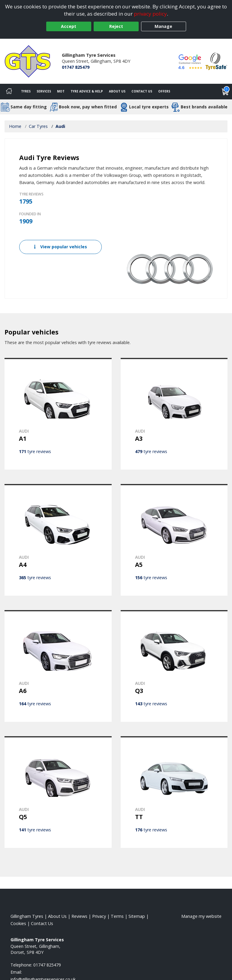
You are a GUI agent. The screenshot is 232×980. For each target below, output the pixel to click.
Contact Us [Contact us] (142, 91)
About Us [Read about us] (57, 916)
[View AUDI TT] (174, 792)
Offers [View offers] (164, 91)
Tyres (26, 91)
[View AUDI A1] (58, 414)
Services (44, 91)
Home (15, 126)
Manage (163, 26)
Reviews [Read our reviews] (79, 916)
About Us (117, 91)
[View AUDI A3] (174, 414)
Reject (116, 26)
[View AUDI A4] (58, 540)
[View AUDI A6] (58, 666)
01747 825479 (76, 67)
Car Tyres (38, 126)
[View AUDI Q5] (58, 792)
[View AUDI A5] (174, 540)
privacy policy (150, 14)
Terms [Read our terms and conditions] (117, 916)
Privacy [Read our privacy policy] (99, 916)
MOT (61, 91)
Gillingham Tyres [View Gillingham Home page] (27, 916)
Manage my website (201, 916)
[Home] (9, 92)
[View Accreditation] (216, 61)
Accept (69, 26)
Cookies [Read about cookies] (18, 923)
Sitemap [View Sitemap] (137, 916)
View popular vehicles (60, 247)
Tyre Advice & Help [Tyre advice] (87, 91)
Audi (60, 126)
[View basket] (225, 92)
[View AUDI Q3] (174, 666)
